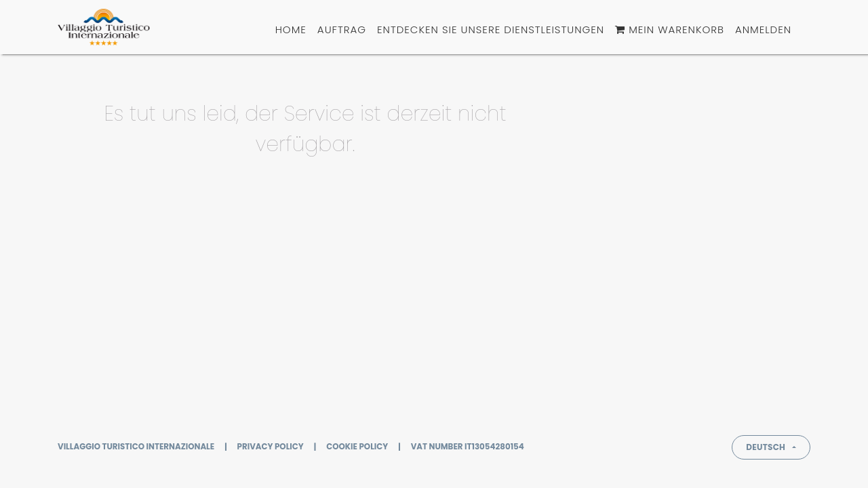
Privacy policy (271, 447)
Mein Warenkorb (670, 29)
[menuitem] (291, 30)
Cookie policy (357, 447)
